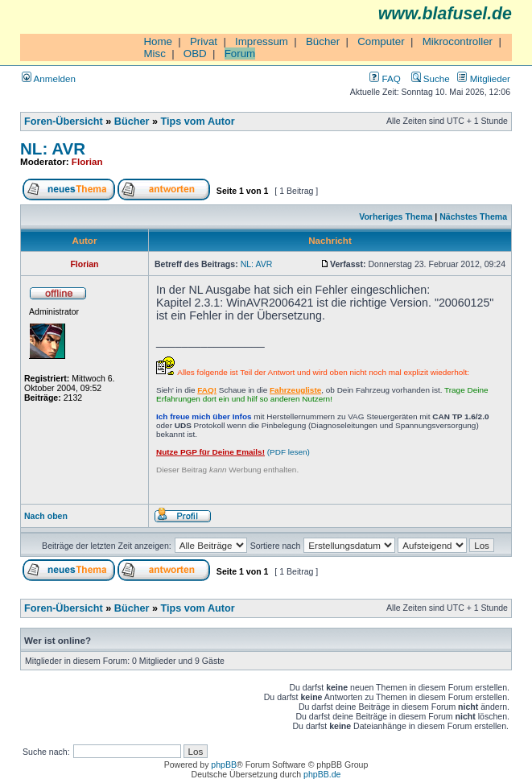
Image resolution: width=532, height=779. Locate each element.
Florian (87, 161)
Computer (381, 41)
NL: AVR (53, 148)
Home (158, 41)
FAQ (385, 78)
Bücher (323, 41)
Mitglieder (484, 78)
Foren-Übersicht (64, 122)
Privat (204, 41)
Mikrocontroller (458, 41)
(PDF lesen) (233, 452)
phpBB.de (322, 774)
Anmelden (49, 78)
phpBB (224, 765)
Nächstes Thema (473, 216)
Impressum (262, 41)
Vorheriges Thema (396, 216)
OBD (195, 54)
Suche (431, 78)
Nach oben (46, 516)
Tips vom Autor (198, 122)
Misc (154, 54)
